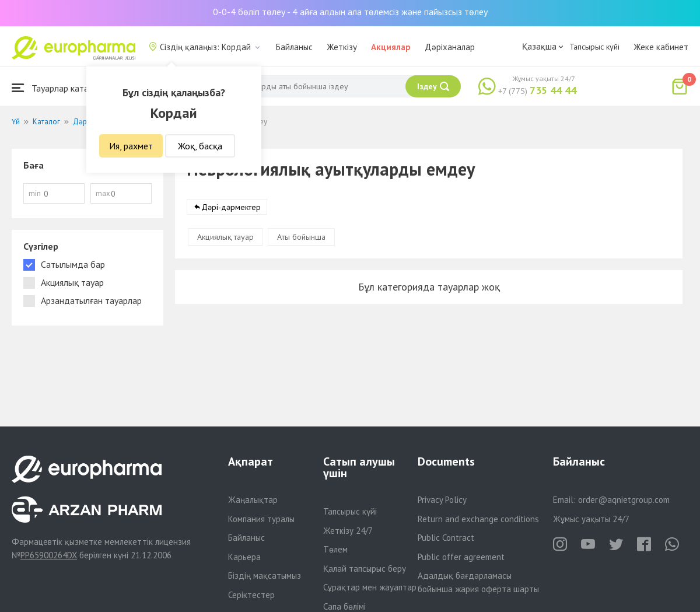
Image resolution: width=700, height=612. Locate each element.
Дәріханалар (450, 47)
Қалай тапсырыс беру (365, 569)
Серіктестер (251, 595)
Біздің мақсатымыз (265, 576)
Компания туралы (261, 519)
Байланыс (294, 47)
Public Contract (446, 538)
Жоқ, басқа (200, 146)
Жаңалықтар (253, 500)
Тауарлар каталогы (60, 88)
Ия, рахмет (131, 146)
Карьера (244, 557)
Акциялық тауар (225, 239)
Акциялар (391, 47)
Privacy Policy (442, 500)
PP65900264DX (49, 555)
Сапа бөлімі (344, 606)
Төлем (335, 549)
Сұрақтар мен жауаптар (370, 587)
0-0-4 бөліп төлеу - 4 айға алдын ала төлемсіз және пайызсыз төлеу (350, 12)
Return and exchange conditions (478, 519)
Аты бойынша (301, 239)
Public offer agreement (461, 557)
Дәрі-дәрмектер (231, 209)
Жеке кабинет (661, 47)
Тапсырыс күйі (594, 47)
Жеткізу (342, 47)
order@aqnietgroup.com (624, 500)
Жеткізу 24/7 (348, 531)
